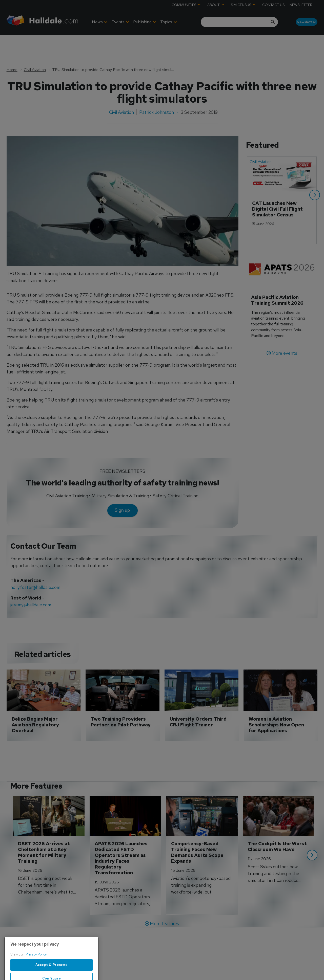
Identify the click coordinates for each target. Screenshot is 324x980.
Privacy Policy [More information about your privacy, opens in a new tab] (36, 970)
